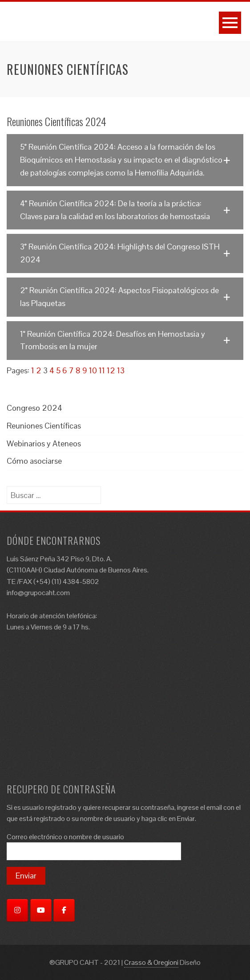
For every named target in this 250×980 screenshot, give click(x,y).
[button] (125, 160)
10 (93, 370)
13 (121, 370)
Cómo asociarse (34, 461)
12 (111, 370)
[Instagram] (17, 910)
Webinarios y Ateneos (44, 443)
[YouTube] (41, 910)
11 (102, 370)
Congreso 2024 (34, 408)
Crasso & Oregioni (151, 962)
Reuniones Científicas (44, 426)
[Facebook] (64, 910)
